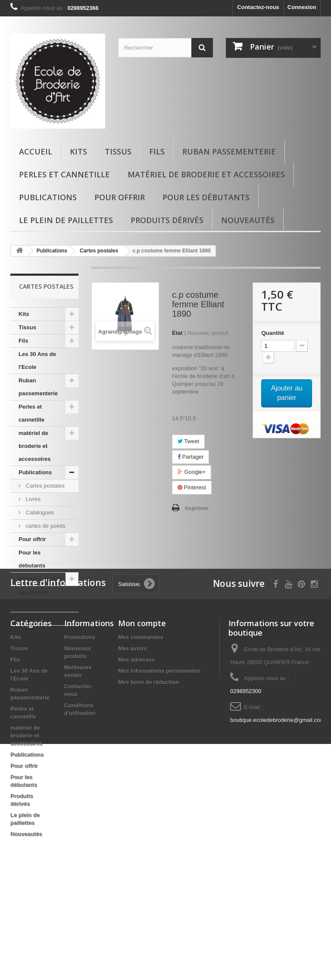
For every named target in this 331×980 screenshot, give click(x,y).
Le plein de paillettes (66, 220)
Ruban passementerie (229, 151)
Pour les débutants (206, 197)
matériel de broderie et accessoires (206, 174)
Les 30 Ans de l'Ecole (37, 361)
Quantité (273, 333)
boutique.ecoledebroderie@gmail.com (277, 811)
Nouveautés (248, 220)
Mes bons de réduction (149, 774)
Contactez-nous (258, 7)
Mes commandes (141, 729)
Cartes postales (44, 486)
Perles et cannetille (64, 174)
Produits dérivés (167, 220)
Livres (32, 499)
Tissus (118, 151)
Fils (157, 151)
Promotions (80, 729)
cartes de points (45, 526)
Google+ (192, 472)
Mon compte (142, 715)
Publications (48, 197)
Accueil (36, 151)
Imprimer (197, 508)
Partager (190, 457)
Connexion (302, 7)
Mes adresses (136, 751)
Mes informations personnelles (159, 762)
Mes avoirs (133, 740)
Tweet (188, 441)
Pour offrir (120, 197)
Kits (78, 151)
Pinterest (192, 487)
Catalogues (39, 512)
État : (179, 333)
